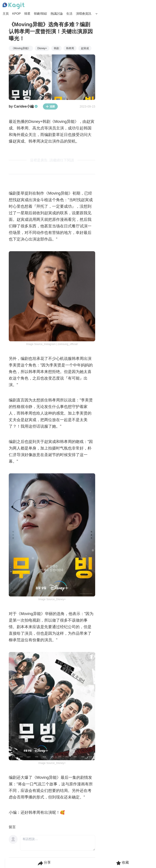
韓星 (27, 14)
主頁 (6, 14)
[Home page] (14, 6)
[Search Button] (96, 14)
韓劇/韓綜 (40, 14)
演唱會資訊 (84, 14)
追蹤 (50, 106)
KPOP (17, 14)
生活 (69, 14)
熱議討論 (57, 14)
